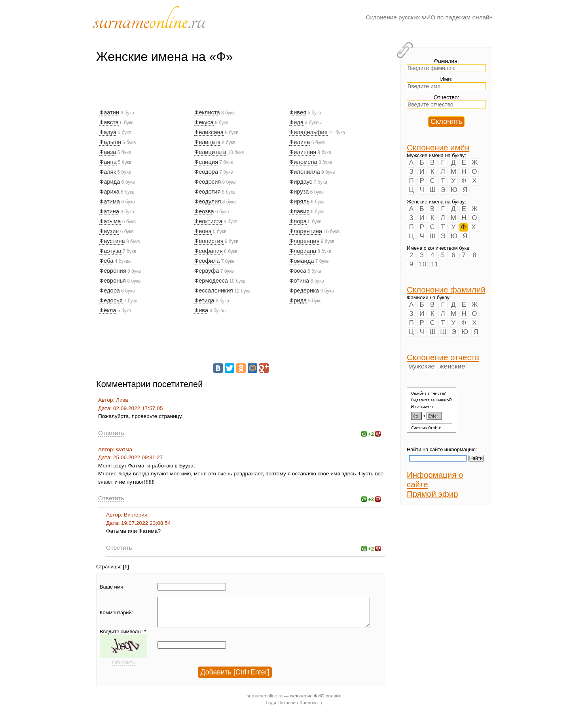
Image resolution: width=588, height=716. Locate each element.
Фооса (298, 271)
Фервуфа (207, 271)
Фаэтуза (110, 251)
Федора (110, 291)
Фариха (109, 192)
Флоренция (304, 241)
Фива (201, 310)
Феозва (204, 211)
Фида (296, 122)
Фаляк (108, 172)
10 (423, 264)
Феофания (209, 251)
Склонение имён (438, 147)
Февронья (113, 281)
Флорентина (306, 231)
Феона (203, 231)
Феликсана (209, 132)
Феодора (206, 172)
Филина (300, 142)
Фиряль (299, 201)
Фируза (299, 192)
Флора (298, 221)
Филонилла (305, 172)
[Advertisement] (240, 90)
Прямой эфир (432, 494)
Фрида (298, 300)
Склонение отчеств (443, 357)
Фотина (299, 281)
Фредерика (304, 291)
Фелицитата (210, 152)
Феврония (113, 271)
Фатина (109, 211)
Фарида (110, 182)
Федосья (111, 300)
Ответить (111, 433)
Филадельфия (308, 132)
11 (435, 264)
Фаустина (112, 241)
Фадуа (108, 132)
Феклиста (207, 112)
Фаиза (108, 152)
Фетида (204, 300)
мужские (422, 366)
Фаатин (109, 112)
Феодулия (208, 201)
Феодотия (207, 192)
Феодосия (208, 182)
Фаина (108, 162)
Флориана (303, 251)
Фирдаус (301, 182)
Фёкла (108, 310)
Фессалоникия (214, 291)
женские (452, 366)
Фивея (298, 112)
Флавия (299, 211)
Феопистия (209, 241)
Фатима (110, 201)
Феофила (207, 261)
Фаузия (109, 231)
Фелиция (206, 162)
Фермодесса (211, 281)
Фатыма (110, 221)
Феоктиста (208, 221)
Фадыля (110, 142)
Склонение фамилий (446, 290)
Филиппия (303, 152)
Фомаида (302, 261)
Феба (106, 261)
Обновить (123, 668)
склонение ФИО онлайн (316, 702)
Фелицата (207, 142)
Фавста (109, 122)
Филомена (303, 162)
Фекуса (204, 122)
